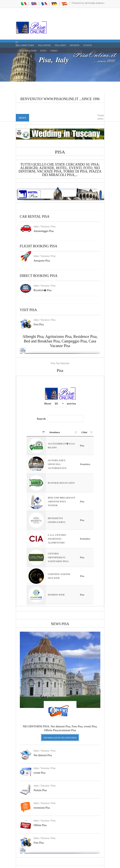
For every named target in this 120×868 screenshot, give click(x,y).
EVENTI (88, 45)
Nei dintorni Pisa (43, 755)
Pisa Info (60, 45)
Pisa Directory (25, 45)
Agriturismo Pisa (58, 336)
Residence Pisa (85, 336)
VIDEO (54, 51)
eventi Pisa (40, 773)
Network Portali (94, 3)
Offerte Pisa (40, 825)
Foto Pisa (39, 843)
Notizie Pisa (40, 790)
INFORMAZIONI (28, 51)
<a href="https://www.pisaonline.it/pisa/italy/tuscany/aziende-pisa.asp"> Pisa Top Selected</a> (60, 491)
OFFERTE (75, 45)
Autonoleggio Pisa (44, 231)
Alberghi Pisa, (34, 336)
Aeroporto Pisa (42, 261)
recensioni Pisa (42, 808)
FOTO (43, 51)
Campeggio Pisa (74, 341)
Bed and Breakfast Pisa (42, 341)
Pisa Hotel (45, 45)
